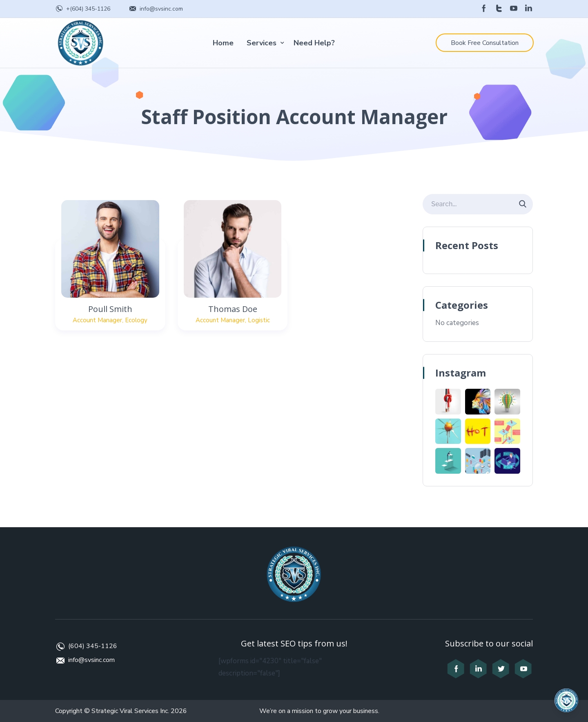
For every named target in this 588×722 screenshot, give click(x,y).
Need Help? (314, 43)
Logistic (259, 320)
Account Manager (97, 320)
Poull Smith (110, 309)
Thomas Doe (233, 309)
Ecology (136, 320)
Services (262, 43)
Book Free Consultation (485, 43)
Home (223, 43)
